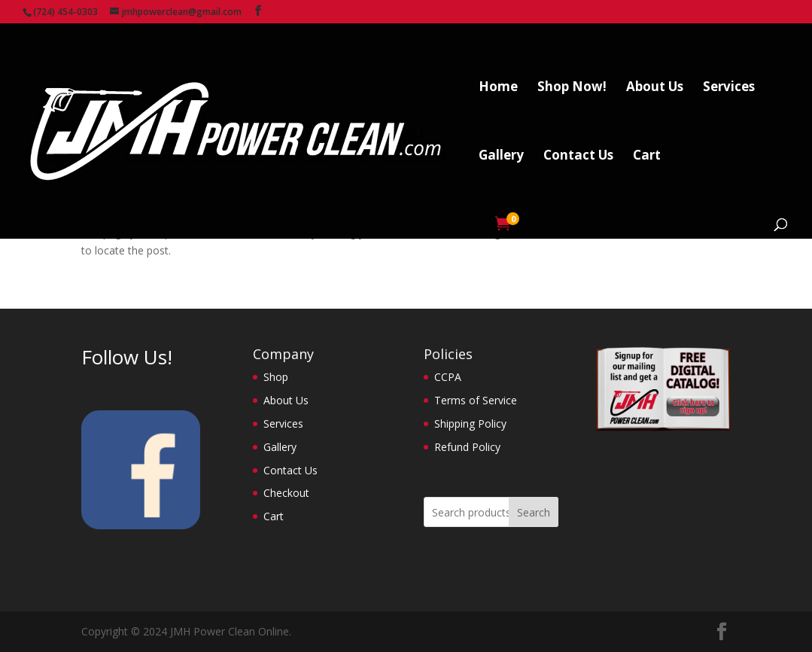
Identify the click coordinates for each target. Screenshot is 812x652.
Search (534, 512)
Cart (647, 157)
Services (729, 88)
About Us (655, 88)
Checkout (286, 493)
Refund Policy (467, 447)
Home (498, 88)
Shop (276, 377)
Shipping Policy (470, 423)
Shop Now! (572, 88)
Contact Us (578, 157)
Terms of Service (476, 400)
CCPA (448, 377)
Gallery (501, 157)
